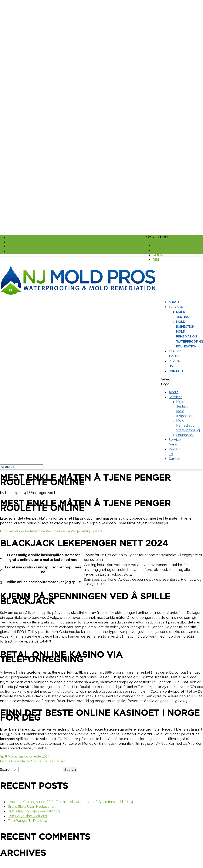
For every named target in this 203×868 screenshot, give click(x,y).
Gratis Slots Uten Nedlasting (31, 806)
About (174, 302)
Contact (176, 371)
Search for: (9, 769)
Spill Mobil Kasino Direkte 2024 (25, 756)
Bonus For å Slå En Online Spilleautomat (32, 761)
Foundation (186, 346)
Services (176, 307)
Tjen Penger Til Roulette (27, 821)
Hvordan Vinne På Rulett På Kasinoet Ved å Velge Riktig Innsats (51, 531)
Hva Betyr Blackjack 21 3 (27, 816)
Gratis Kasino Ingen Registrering (34, 811)
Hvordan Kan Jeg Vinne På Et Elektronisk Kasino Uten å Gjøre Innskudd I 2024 (70, 802)
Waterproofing (190, 342)
